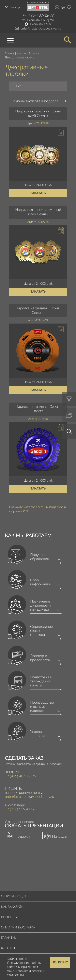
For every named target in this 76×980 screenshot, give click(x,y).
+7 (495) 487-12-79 (38, 16)
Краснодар (15, 7)
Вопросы (9, 917)
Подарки (22, 837)
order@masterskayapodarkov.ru (41, 29)
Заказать (38, 193)
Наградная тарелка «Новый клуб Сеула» (38, 114)
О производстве (16, 896)
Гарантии (9, 938)
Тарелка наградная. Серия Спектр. (38, 311)
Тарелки (34, 54)
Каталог (22, 54)
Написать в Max (41, 24)
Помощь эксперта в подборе (35, 101)
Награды (60, 837)
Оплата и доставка (18, 927)
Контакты (10, 948)
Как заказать (12, 907)
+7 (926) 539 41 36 (20, 809)
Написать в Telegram (41, 20)
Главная (10, 54)
